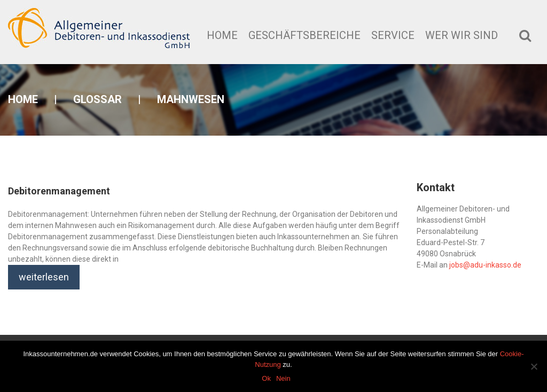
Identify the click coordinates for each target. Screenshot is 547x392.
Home (222, 35)
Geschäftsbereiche (304, 35)
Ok (266, 378)
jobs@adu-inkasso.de (485, 265)
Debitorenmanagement (59, 191)
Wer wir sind (462, 35)
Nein (283, 378)
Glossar (97, 99)
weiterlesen (44, 277)
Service (393, 35)
